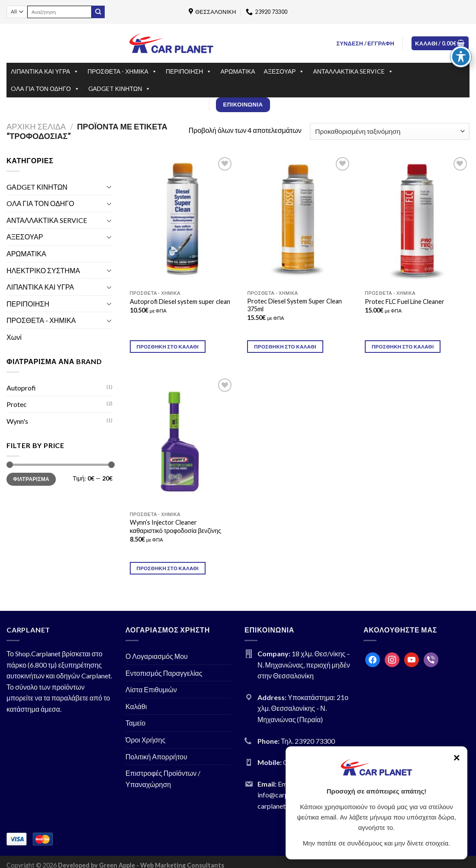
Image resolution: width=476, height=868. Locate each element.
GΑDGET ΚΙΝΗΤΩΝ (120, 89)
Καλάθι (136, 706)
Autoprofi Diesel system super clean (180, 302)
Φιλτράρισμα (31, 479)
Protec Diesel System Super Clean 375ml (294, 305)
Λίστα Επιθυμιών (151, 689)
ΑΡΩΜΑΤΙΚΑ (238, 71)
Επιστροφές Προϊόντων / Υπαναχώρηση (163, 779)
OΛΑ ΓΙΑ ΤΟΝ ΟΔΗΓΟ (45, 89)
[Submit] (98, 12)
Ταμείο (135, 723)
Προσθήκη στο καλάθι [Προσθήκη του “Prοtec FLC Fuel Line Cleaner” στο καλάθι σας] (403, 347)
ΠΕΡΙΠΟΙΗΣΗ (189, 71)
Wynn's (17, 421)
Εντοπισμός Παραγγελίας (164, 673)
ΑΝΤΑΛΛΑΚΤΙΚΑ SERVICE (353, 71)
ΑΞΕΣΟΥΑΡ (284, 71)
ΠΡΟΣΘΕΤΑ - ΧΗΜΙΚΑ (122, 71)
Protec (17, 404)
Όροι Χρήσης (145, 740)
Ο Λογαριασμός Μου (157, 656)
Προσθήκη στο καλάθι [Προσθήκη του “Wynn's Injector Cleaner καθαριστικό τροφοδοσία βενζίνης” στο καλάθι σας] (168, 568)
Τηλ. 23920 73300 (308, 741)
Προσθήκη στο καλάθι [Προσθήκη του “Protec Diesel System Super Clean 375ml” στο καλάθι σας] (285, 347)
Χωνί (14, 337)
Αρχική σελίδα (36, 126)
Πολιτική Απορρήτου (156, 757)
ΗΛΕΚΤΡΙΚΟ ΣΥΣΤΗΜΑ (43, 270)
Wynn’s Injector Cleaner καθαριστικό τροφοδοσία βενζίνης (175, 526)
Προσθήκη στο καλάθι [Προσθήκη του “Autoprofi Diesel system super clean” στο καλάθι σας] (168, 347)
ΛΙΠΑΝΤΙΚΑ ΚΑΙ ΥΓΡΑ (45, 71)
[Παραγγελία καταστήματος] (390, 131)
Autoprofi (21, 388)
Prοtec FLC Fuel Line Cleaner (405, 302)
